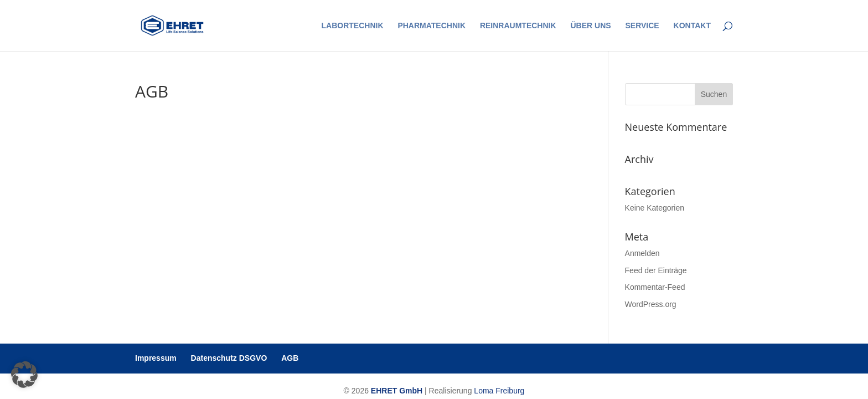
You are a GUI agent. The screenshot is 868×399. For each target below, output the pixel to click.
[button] (24, 375)
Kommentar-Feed (655, 287)
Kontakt (692, 26)
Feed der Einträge (656, 270)
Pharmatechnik (432, 26)
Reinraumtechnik (518, 26)
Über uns (590, 26)
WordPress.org (651, 304)
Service (642, 26)
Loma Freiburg (499, 391)
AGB (290, 358)
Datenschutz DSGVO (229, 358)
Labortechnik (353, 26)
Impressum (156, 358)
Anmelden (642, 253)
